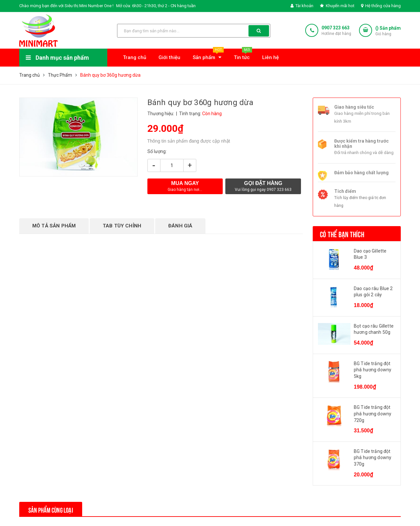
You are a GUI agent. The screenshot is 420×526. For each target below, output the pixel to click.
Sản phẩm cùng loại (54, 509)
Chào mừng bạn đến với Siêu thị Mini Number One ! (66, 6)
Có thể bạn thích (342, 234)
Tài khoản (302, 6)
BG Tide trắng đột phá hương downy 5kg (373, 370)
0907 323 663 (336, 28)
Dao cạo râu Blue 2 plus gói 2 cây (373, 292)
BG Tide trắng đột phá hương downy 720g (373, 414)
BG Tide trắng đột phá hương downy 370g (373, 458)
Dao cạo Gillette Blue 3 (370, 254)
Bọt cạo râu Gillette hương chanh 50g (374, 329)
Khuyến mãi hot (337, 6)
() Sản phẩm (388, 31)
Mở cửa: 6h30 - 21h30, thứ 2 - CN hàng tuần (156, 6)
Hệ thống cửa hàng (381, 6)
